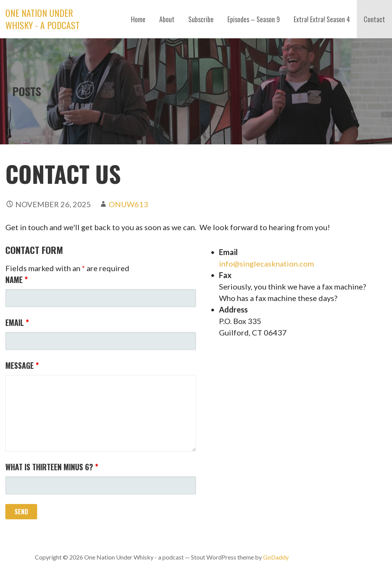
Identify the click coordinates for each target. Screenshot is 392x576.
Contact (374, 19)
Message (22, 365)
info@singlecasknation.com (266, 263)
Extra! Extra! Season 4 (322, 19)
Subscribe (201, 19)
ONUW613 (128, 204)
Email (17, 322)
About (167, 19)
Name (16, 280)
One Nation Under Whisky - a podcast (42, 19)
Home (138, 19)
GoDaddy (276, 557)
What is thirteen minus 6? (52, 467)
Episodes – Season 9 (254, 19)
